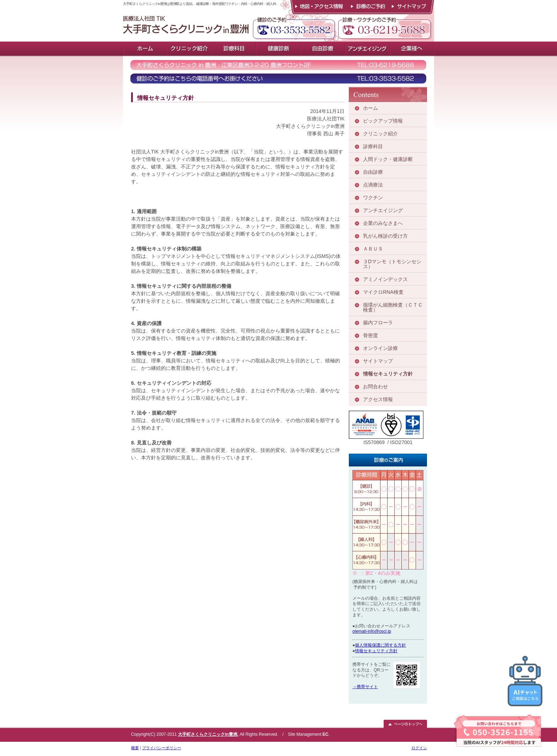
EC (326, 734)
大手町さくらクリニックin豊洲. (208, 734)
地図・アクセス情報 (318, 7)
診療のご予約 (367, 7)
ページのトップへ (405, 724)
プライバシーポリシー (162, 748)
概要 (135, 748)
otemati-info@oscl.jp (372, 631)
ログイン (419, 748)
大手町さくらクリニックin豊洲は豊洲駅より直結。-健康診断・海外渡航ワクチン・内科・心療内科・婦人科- (198, 21)
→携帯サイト (365, 687)
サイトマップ (411, 7)
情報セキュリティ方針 (376, 651)
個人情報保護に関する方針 (380, 645)
